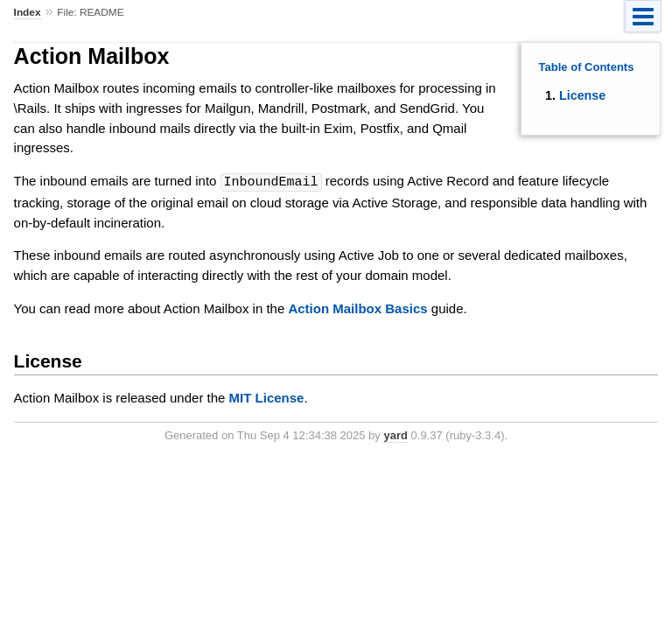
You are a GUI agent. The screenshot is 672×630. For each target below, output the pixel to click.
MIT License (267, 397)
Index (28, 12)
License (582, 95)
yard (395, 434)
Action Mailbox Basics (357, 308)
